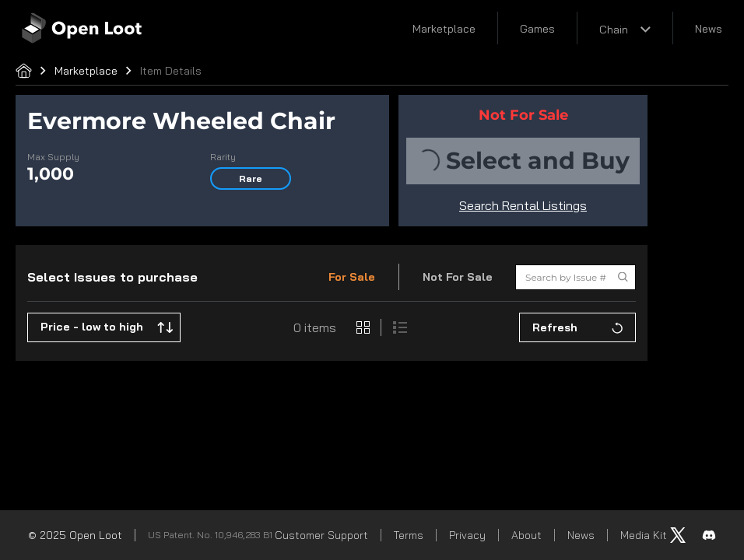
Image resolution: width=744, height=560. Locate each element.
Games (537, 29)
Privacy (467, 535)
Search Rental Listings (523, 205)
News (709, 29)
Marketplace (444, 29)
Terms (409, 535)
